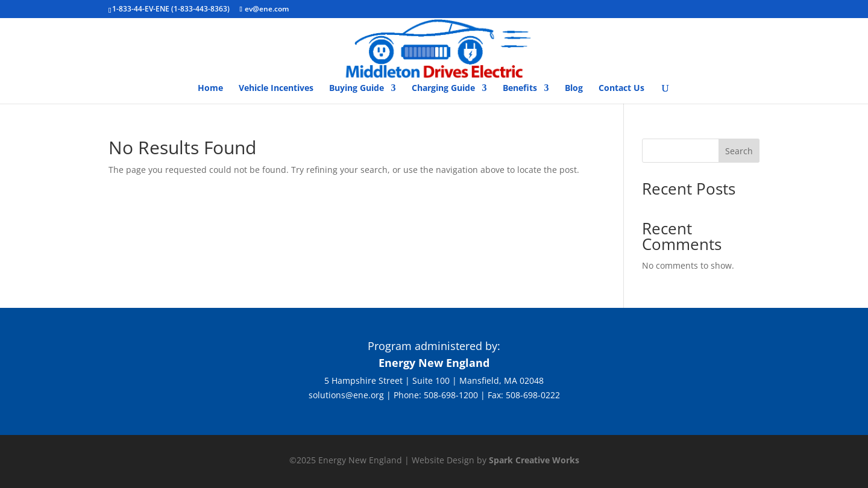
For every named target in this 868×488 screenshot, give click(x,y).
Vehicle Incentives (276, 89)
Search (739, 151)
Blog (574, 89)
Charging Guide (443, 89)
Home (210, 89)
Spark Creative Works (534, 460)
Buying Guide (357, 89)
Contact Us (621, 89)
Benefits (520, 89)
